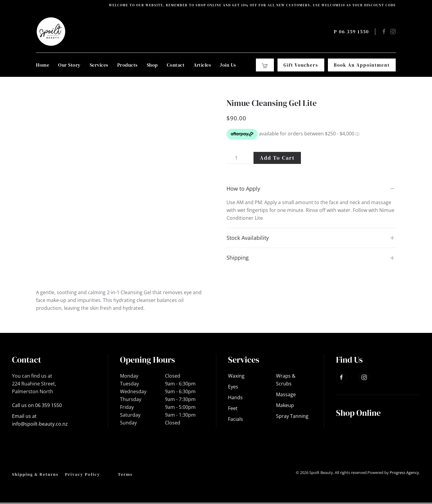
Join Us (228, 65)
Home (43, 65)
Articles (202, 65)
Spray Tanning (292, 416)
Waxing (236, 376)
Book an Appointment (362, 65)
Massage (286, 394)
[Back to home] (51, 32)
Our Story (69, 65)
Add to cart (277, 158)
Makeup (285, 405)
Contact (176, 65)
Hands (235, 397)
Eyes (233, 387)
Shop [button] (152, 65)
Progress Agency (404, 472)
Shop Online (358, 413)
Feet (233, 408)
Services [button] (99, 65)
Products (127, 65)
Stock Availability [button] (248, 238)
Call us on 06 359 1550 (37, 405)
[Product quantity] (238, 158)
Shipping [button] (238, 258)
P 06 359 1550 (351, 32)
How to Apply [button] (243, 189)
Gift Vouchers (301, 65)
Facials (235, 419)
